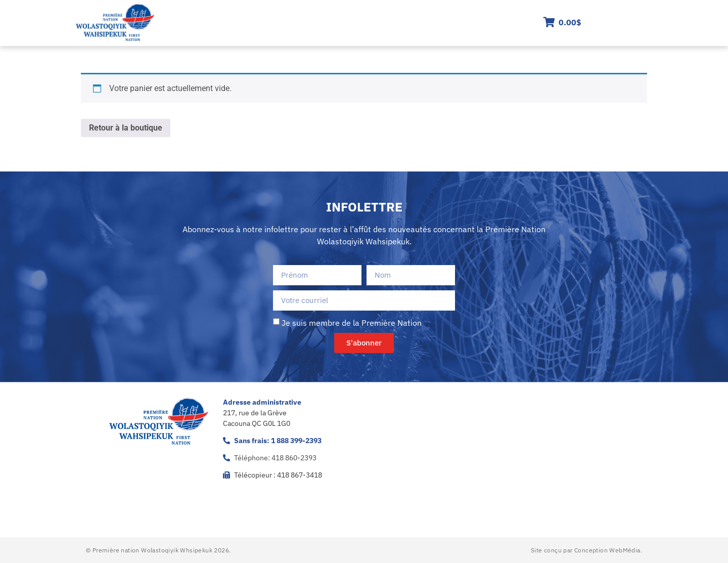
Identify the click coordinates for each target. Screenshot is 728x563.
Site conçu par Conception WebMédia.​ (586, 550)
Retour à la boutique (126, 128)
